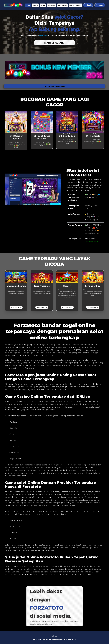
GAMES (35, 5)
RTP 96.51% (16, 307)
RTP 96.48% (93, 307)
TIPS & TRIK (51, 5)
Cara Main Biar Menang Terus (54, 86)
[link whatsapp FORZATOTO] (52, 637)
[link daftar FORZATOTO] (13, 5)
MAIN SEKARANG (54, 43)
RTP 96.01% (42, 307)
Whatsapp (43, 35)
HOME (28, 5)
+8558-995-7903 (91, 242)
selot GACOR (62, 5)
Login (88, 5)
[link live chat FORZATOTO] (57, 637)
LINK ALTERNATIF (75, 5)
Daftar (100, 5)
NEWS (43, 5)
